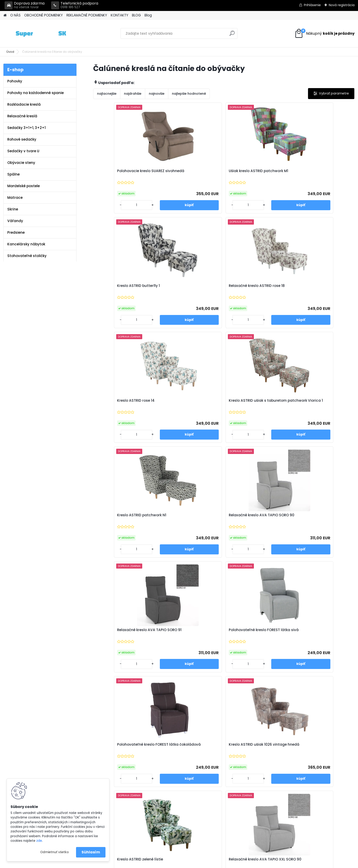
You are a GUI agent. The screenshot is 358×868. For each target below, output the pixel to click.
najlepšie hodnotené (189, 94)
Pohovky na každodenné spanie (36, 93)
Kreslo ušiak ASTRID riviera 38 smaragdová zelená (124, 636)
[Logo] (35, 34)
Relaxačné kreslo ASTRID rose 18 (320, 173)
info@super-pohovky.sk (209, 753)
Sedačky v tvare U (23, 151)
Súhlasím (91, 852)
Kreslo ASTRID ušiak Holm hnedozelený (316, 521)
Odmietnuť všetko (54, 852)
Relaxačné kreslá (22, 116)
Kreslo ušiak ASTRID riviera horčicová (252, 636)
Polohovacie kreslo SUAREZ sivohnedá (122, 173)
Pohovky (15, 81)
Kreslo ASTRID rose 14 (117, 287)
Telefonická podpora (75, 5)
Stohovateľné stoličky (27, 256)
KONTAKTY (120, 15)
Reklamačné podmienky (122, 759)
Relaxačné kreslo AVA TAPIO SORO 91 (123, 407)
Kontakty (110, 765)
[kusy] (108, 205)
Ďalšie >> (236, 691)
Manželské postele (24, 186)
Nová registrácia (342, 5)
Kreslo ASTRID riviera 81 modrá (190, 634)
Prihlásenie (312, 5)
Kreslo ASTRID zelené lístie (121, 519)
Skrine (13, 209)
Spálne (13, 174)
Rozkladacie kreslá (24, 104)
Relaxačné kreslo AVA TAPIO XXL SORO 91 (253, 521)
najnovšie (157, 94)
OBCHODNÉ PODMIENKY (43, 15)
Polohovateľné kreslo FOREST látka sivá (189, 407)
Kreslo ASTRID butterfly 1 (250, 171)
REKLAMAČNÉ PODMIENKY (87, 15)
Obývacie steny (21, 163)
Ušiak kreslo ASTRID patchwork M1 (190, 173)
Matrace (15, 198)
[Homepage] (5, 15)
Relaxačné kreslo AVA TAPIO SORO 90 (319, 289)
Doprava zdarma (25, 5)
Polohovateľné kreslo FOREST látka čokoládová (254, 407)
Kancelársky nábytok (26, 244)
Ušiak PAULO (305, 634)
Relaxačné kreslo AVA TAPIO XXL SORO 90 (188, 521)
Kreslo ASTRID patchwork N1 (253, 287)
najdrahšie (133, 94)
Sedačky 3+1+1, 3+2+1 (26, 128)
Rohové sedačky (22, 139)
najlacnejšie (107, 94)
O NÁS (15, 15)
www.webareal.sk (197, 863)
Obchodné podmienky (121, 753)
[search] (232, 35)
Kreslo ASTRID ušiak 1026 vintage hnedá (316, 407)
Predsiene (16, 232)
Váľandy (15, 221)
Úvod (10, 52)
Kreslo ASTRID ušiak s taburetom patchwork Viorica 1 (190, 290)
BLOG (136, 15)
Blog (148, 15)
